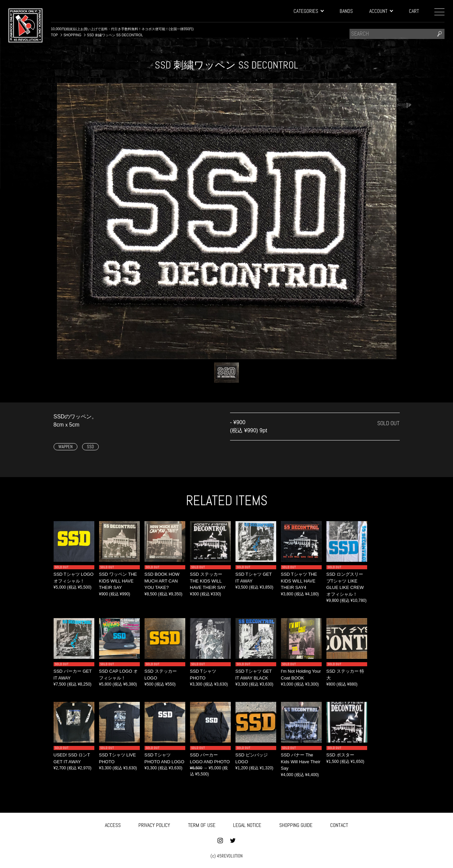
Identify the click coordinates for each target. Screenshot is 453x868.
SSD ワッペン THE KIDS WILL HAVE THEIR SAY (118, 581)
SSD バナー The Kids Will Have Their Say (301, 762)
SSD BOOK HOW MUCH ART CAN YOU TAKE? (162, 581)
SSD (90, 447)
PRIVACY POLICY (154, 825)
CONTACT (339, 825)
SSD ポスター (340, 755)
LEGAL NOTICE (247, 825)
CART (414, 11)
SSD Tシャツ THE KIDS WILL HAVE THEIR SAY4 (299, 581)
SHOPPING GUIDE (296, 825)
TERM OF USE (202, 825)
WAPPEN (65, 447)
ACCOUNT (381, 11)
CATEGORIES (308, 11)
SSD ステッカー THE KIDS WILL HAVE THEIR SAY (208, 581)
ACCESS (113, 825)
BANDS (346, 11)
